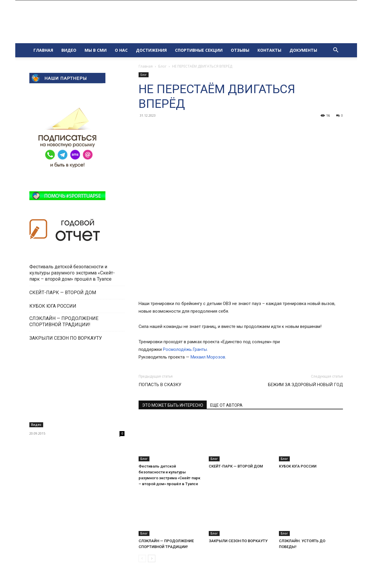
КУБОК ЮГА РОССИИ (298, 466)
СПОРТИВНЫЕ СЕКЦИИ (199, 50)
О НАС (121, 50)
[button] (336, 51)
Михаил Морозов (208, 357)
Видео (36, 425)
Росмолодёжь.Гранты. (185, 349)
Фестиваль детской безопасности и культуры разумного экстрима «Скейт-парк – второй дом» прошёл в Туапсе (72, 273)
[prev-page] (142, 558)
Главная (146, 66)
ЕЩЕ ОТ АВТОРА (226, 405)
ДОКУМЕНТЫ (303, 50)
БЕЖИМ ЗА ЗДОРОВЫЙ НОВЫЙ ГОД (305, 385)
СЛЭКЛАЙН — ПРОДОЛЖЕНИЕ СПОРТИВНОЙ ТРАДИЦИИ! (64, 321)
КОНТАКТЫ (269, 50)
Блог (162, 66)
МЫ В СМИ (96, 50)
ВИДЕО (69, 50)
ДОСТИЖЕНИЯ (151, 50)
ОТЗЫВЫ (240, 50)
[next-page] (152, 558)
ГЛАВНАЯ (43, 50)
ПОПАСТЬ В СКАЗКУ (160, 385)
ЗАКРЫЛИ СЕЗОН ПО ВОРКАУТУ (238, 541)
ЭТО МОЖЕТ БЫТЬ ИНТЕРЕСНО (173, 405)
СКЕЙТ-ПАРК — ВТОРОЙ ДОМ (236, 466)
